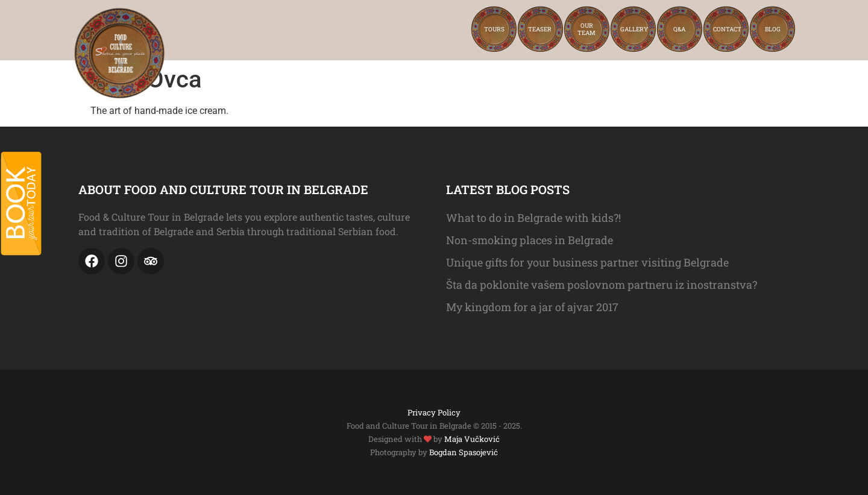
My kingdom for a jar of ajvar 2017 (532, 307)
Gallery (634, 29)
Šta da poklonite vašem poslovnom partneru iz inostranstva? (602, 285)
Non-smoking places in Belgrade (530, 240)
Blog (773, 29)
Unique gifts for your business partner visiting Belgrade (587, 262)
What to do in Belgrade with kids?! (533, 218)
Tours (494, 29)
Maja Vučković (472, 439)
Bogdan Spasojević (464, 452)
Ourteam (587, 29)
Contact (727, 29)
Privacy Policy (434, 412)
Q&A (679, 29)
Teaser (540, 29)
